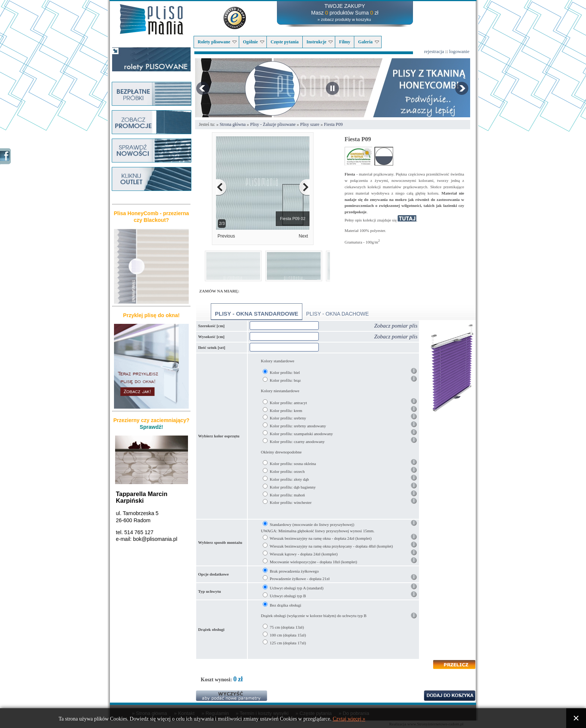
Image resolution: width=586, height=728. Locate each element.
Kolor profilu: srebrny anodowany (298, 426)
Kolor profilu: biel (285, 372)
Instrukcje (320, 42)
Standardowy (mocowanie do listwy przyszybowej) (312, 524)
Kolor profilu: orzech (287, 471)
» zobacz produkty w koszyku (344, 19)
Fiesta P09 (333, 124)
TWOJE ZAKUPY (345, 6)
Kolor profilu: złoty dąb (289, 479)
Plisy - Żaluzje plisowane (273, 124)
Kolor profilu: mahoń (287, 495)
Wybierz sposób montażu (220, 542)
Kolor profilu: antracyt (289, 403)
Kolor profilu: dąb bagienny (293, 487)
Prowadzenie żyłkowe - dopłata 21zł (300, 579)
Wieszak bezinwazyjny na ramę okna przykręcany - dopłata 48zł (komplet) (331, 546)
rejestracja (434, 51)
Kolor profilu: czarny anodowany (297, 442)
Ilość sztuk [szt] (212, 347)
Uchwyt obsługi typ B (288, 596)
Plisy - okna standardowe (257, 314)
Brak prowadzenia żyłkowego (294, 571)
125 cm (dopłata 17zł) (288, 643)
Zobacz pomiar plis (396, 326)
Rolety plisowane (217, 42)
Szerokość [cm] (211, 326)
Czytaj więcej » (349, 719)
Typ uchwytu (209, 591)
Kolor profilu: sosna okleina (293, 464)
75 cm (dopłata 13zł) (287, 627)
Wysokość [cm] (211, 337)
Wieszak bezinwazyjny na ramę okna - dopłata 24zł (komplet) (321, 538)
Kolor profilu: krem (286, 411)
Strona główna (233, 124)
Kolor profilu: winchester (291, 502)
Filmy (345, 42)
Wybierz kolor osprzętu (219, 436)
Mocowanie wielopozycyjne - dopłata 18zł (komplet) (314, 562)
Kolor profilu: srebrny (288, 418)
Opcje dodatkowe (213, 574)
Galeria (368, 42)
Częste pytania (285, 42)
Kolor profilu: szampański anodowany (301, 434)
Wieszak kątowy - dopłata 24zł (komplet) (304, 554)
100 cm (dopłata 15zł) (288, 635)
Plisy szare (310, 124)
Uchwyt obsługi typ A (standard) (297, 588)
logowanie (459, 51)
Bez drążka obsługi (286, 605)
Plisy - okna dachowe (337, 314)
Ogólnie (254, 42)
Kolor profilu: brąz (285, 380)
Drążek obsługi (211, 629)
